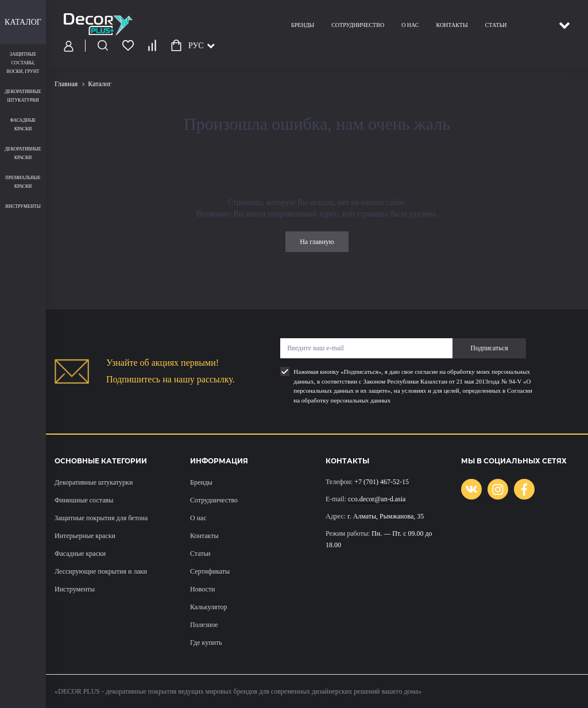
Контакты (452, 25)
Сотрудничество (358, 25)
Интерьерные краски (85, 536)
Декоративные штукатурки (94, 482)
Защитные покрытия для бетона (101, 518)
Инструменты (75, 589)
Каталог (23, 22)
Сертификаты (210, 571)
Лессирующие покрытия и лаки (101, 571)
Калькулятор (208, 607)
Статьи (496, 25)
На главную (317, 242)
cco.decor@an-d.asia (377, 499)
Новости (203, 589)
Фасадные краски (80, 554)
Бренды (303, 25)
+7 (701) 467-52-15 (382, 482)
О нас (410, 25)
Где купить (206, 643)
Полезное (204, 625)
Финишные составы (84, 500)
